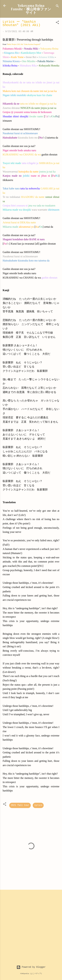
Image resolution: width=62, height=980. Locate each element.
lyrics (38, 805)
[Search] (57, 7)
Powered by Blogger (31, 967)
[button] (57, 23)
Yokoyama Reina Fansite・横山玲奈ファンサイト (31, 9)
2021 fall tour (20, 805)
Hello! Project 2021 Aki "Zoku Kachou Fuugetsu (23, 44)
